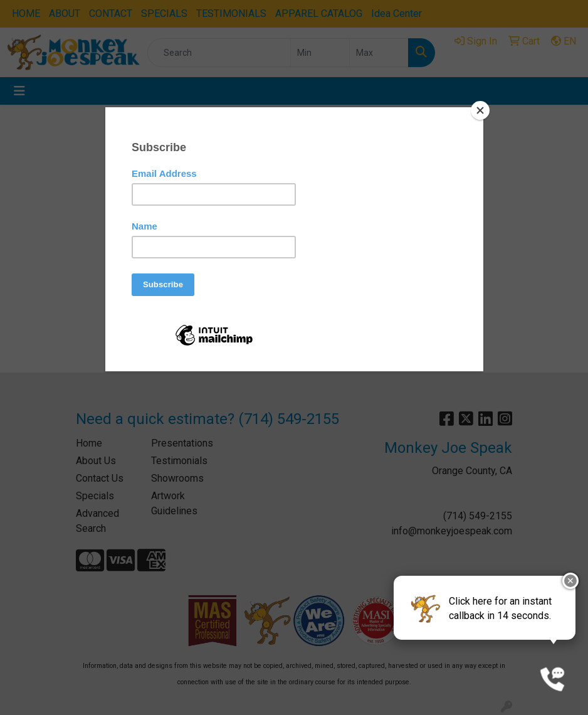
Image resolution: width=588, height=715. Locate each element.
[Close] (480, 110)
